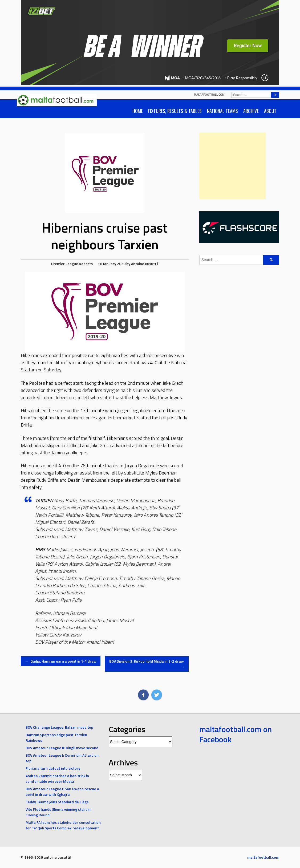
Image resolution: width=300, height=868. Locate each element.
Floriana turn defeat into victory (53, 768)
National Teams (222, 111)
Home (138, 111)
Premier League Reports (72, 264)
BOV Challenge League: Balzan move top (59, 727)
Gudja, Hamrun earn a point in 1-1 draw (61, 661)
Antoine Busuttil (145, 264)
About (270, 111)
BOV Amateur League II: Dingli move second (62, 748)
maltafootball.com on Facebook (236, 734)
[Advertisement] (233, 166)
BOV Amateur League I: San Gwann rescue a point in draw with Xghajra (62, 792)
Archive (251, 111)
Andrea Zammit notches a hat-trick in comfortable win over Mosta (57, 778)
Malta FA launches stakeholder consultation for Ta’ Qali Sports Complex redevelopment (63, 825)
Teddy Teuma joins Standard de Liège (57, 802)
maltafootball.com (209, 95)
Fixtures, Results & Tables (175, 111)
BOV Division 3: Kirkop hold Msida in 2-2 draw (147, 664)
